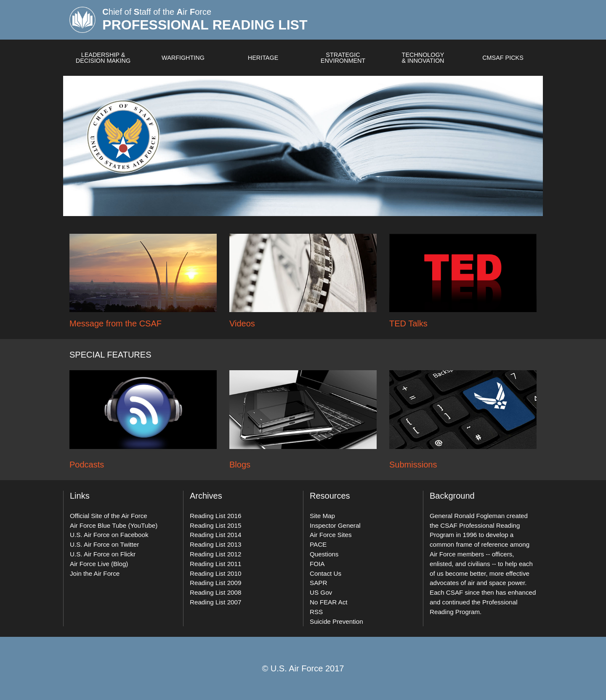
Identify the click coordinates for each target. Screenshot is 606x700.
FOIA (317, 564)
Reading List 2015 (215, 525)
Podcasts (87, 465)
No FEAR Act (328, 602)
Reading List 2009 (215, 583)
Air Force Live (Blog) (99, 564)
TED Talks (408, 323)
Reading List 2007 (215, 602)
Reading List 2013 (215, 544)
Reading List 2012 (215, 554)
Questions (324, 554)
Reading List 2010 (215, 573)
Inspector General (335, 525)
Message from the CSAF (116, 323)
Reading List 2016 (215, 516)
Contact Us (326, 573)
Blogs (240, 465)
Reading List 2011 (215, 564)
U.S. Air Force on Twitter (104, 544)
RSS (316, 612)
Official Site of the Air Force (109, 516)
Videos (242, 323)
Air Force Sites (331, 535)
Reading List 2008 (215, 592)
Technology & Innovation (423, 58)
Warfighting (183, 58)
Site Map (322, 516)
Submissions (413, 465)
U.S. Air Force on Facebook (109, 535)
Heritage (263, 58)
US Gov (321, 592)
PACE (318, 544)
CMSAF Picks (503, 58)
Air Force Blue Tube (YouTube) (114, 525)
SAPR (318, 583)
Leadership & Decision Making (103, 58)
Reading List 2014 (215, 535)
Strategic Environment (343, 58)
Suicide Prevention (336, 621)
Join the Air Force (95, 573)
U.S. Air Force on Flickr (103, 554)
